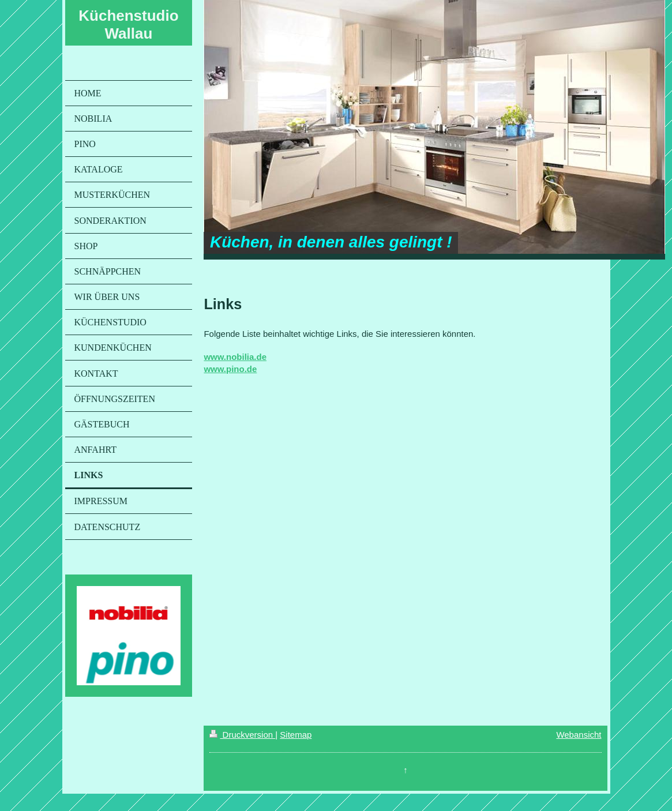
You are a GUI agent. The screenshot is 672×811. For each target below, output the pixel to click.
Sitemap (296, 735)
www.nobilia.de (235, 357)
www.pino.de (230, 369)
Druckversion (242, 735)
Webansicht (579, 735)
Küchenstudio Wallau (128, 25)
